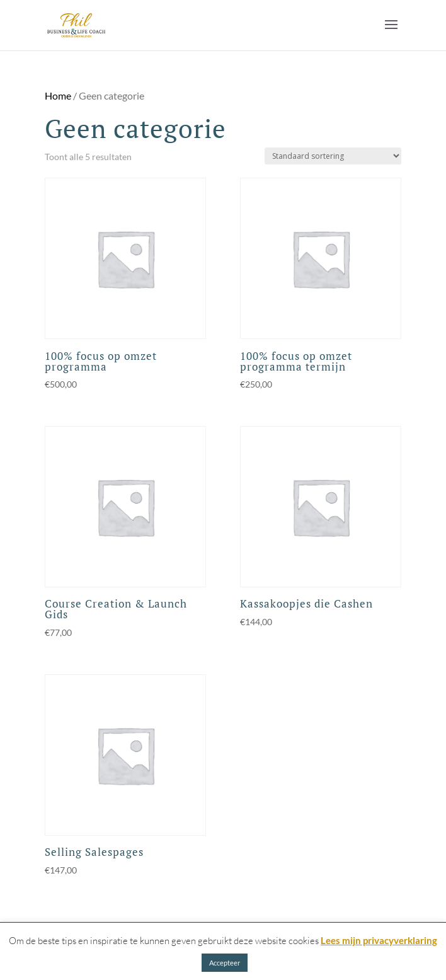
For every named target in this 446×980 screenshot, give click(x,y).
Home (58, 96)
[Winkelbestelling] (333, 156)
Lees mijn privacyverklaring (379, 940)
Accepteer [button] (225, 963)
